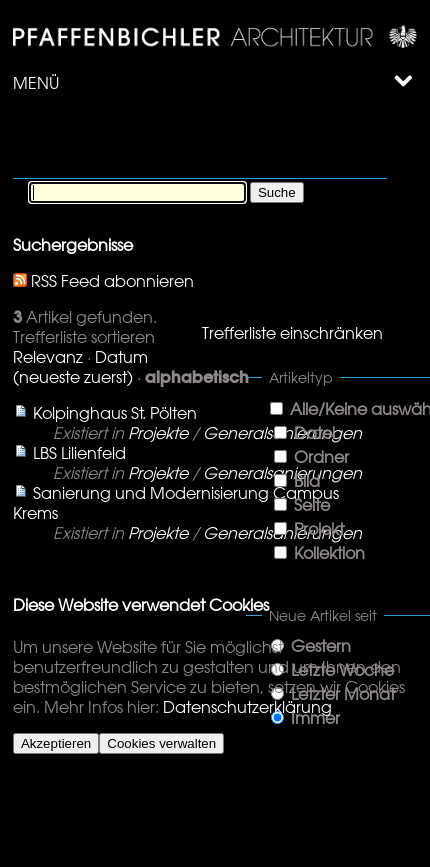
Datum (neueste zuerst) (80, 367)
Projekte (158, 433)
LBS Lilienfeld (79, 453)
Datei (314, 433)
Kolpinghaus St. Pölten (115, 413)
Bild (307, 481)
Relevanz (48, 357)
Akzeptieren (56, 743)
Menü (213, 83)
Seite (312, 505)
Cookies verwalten (161, 743)
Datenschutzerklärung (247, 707)
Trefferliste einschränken (292, 333)
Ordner (321, 457)
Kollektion (329, 553)
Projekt (319, 529)
